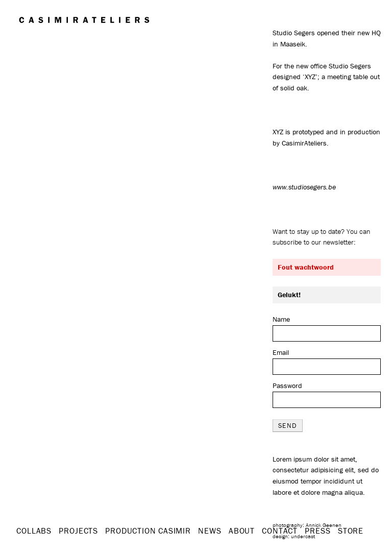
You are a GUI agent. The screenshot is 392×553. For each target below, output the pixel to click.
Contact (280, 531)
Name (281, 319)
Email (281, 352)
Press (317, 531)
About (242, 531)
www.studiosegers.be (304, 187)
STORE (351, 531)
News (210, 531)
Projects (78, 531)
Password (287, 386)
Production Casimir (148, 531)
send (288, 426)
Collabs (34, 531)
